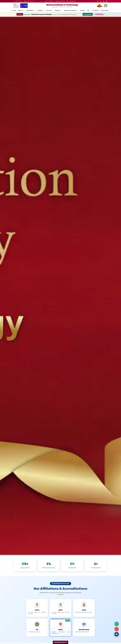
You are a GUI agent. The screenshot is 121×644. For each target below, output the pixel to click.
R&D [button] (88, 10)
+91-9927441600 (18, 1)
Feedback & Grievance (60, 1)
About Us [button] (21, 10)
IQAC (46, 1)
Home (14, 10)
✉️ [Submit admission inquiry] (117, 634)
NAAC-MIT (51, 1)
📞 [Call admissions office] (117, 629)
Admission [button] (58, 10)
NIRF (67, 1)
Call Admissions (99, 14)
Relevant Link (72, 1)
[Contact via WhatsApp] (117, 624)
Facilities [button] (49, 10)
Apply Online (88, 14)
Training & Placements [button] (70, 10)
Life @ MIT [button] (82, 10)
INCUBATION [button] (96, 10)
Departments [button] (30, 10)
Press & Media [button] (105, 10)
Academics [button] (40, 10)
